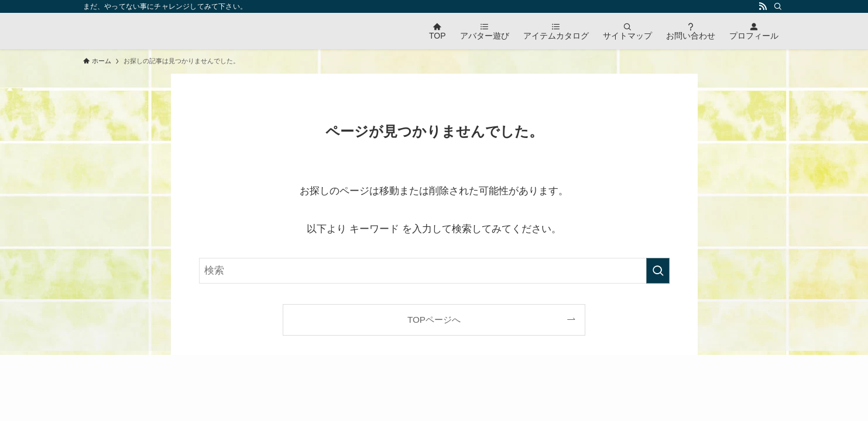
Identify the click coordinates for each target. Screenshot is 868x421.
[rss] (763, 6)
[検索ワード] (434, 271)
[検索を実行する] (658, 271)
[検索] (778, 6)
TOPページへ (434, 320)
